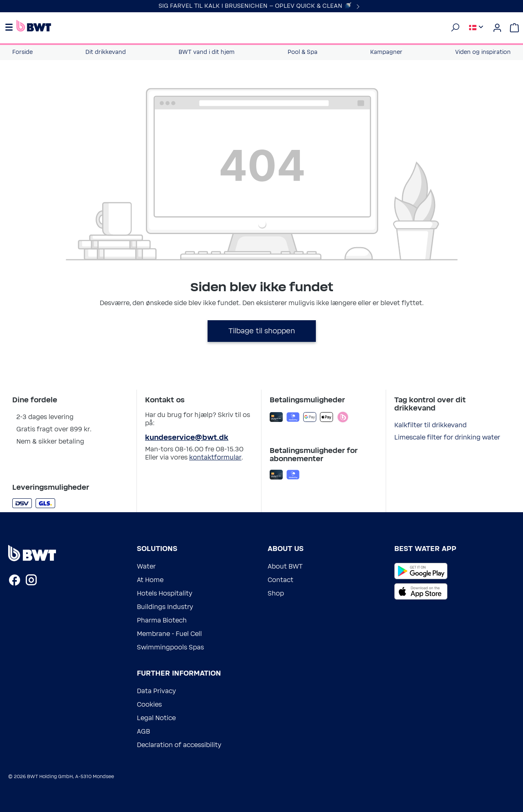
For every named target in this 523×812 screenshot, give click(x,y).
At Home (150, 580)
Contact (280, 580)
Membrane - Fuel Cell (169, 634)
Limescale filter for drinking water (447, 437)
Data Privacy (156, 691)
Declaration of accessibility (179, 745)
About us (286, 549)
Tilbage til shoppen (262, 331)
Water (146, 567)
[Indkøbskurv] (514, 28)
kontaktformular (215, 457)
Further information (179, 674)
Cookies (149, 705)
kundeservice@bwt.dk (187, 438)
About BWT (285, 567)
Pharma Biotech (162, 620)
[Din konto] (497, 28)
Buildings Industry (165, 607)
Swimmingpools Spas (170, 647)
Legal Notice (156, 718)
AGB (143, 732)
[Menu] (10, 28)
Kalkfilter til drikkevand (430, 425)
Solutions (157, 549)
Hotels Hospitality (165, 593)
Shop (276, 593)
